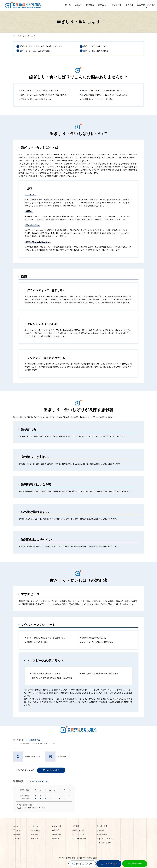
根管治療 (56, 830)
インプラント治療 (79, 839)
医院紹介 (78, 5)
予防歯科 (56, 839)
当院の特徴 (35, 830)
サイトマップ (36, 839)
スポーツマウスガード (106, 843)
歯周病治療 (57, 834)
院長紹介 (90, 5)
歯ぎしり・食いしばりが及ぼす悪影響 (35, 51)
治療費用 (130, 5)
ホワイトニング (78, 834)
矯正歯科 (100, 830)
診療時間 (17, 839)
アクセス (34, 826)
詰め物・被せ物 (78, 830)
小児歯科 (75, 826)
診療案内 (102, 5)
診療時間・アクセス (146, 5)
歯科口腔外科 (102, 834)
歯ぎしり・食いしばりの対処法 (96, 51)
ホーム (68, 5)
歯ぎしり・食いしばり (106, 839)
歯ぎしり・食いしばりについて (96, 46)
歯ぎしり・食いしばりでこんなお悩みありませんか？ (41, 46)
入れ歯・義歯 (102, 826)
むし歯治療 (57, 826)
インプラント (116, 5)
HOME (16, 826)
